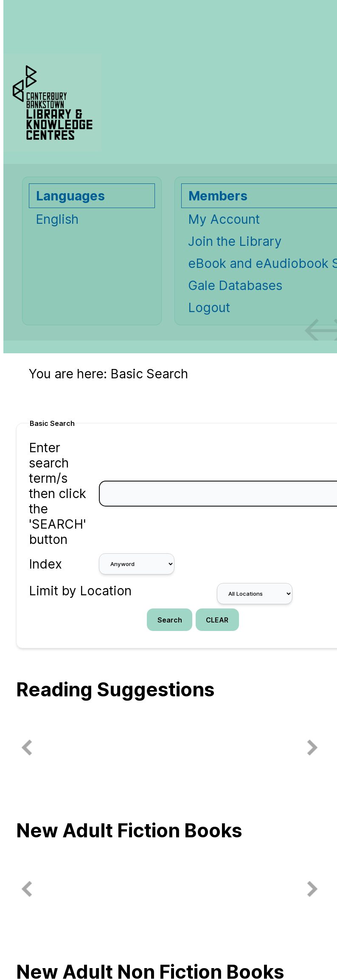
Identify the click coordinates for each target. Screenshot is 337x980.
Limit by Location (80, 591)
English (57, 219)
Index (45, 564)
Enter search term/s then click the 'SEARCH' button (58, 493)
